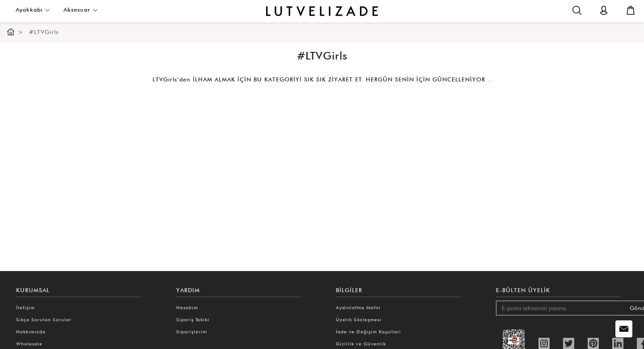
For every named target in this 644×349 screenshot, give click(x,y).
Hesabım (187, 307)
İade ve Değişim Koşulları (369, 332)
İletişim (25, 307)
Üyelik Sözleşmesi (359, 319)
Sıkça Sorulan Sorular (44, 319)
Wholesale (29, 344)
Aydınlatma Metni (358, 307)
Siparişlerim (192, 332)
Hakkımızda (31, 332)
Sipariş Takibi (193, 319)
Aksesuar (81, 10)
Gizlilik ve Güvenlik (361, 344)
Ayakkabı (33, 10)
